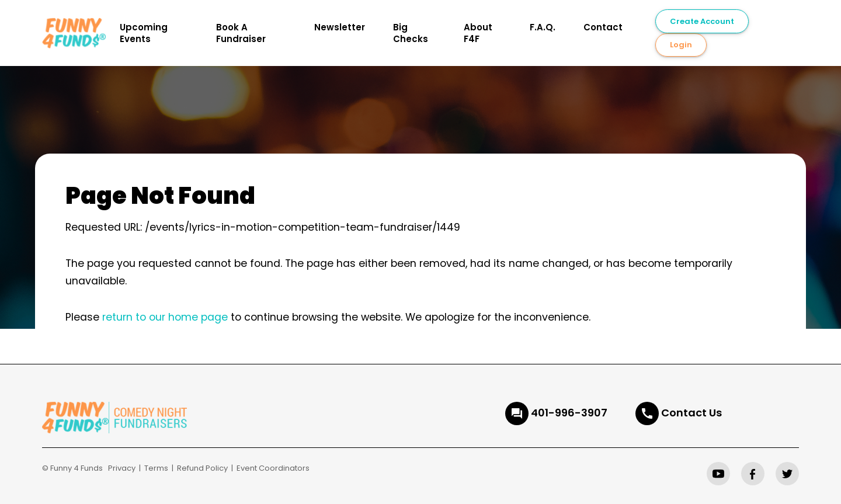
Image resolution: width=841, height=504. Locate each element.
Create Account (702, 21)
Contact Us (691, 413)
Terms (156, 468)
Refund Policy (202, 468)
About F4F (478, 33)
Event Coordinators (273, 468)
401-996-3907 (569, 413)
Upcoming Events (144, 33)
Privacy (122, 468)
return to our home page (165, 317)
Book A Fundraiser (241, 33)
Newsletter (340, 27)
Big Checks (411, 33)
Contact (603, 27)
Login (681, 45)
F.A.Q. (543, 27)
